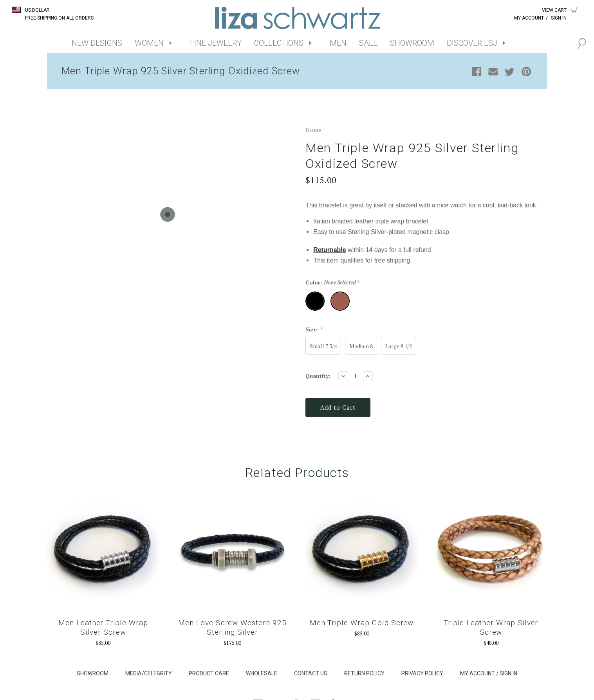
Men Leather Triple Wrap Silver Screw (103, 628)
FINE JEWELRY (216, 43)
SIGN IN (508, 674)
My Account (529, 18)
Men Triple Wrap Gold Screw (362, 624)
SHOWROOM (412, 43)
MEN (338, 43)
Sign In (559, 18)
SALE (368, 43)
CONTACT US (311, 674)
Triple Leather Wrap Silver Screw (491, 628)
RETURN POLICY (364, 674)
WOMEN (149, 43)
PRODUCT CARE (209, 674)
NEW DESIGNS (97, 43)
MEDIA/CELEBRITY (149, 674)
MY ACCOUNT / (479, 674)
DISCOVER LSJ (472, 43)
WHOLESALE (262, 674)
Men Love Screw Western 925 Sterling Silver (232, 628)
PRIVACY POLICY (422, 674)
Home (313, 133)
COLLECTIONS (279, 43)
